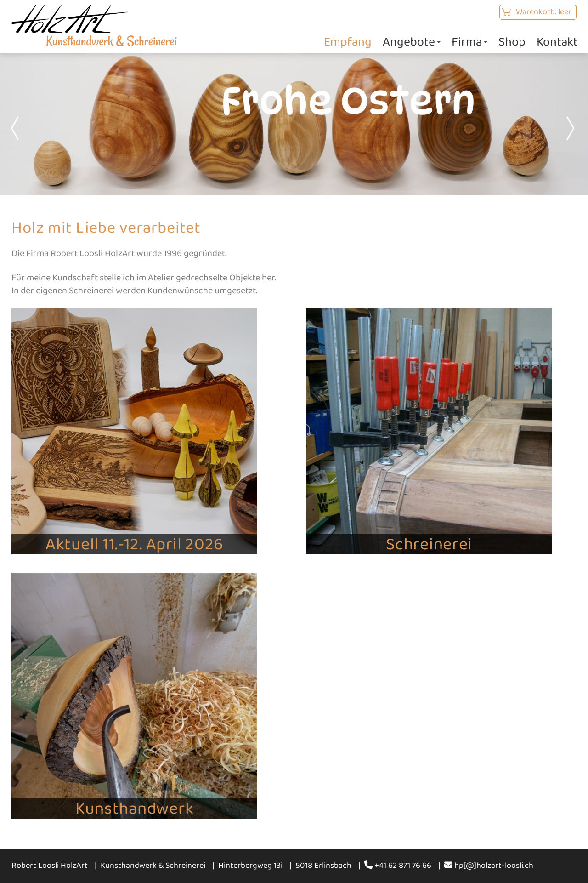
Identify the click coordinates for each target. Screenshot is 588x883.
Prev (18, 128)
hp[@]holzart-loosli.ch (489, 866)
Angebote (412, 42)
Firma (469, 42)
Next (570, 128)
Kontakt (557, 42)
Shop (512, 42)
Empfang (348, 42)
